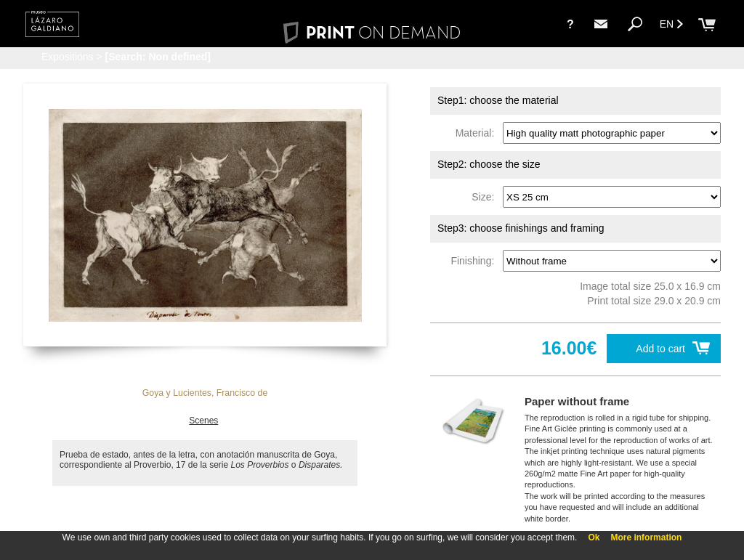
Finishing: (475, 261)
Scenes (203, 421)
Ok (594, 537)
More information (646, 537)
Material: (478, 133)
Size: (486, 197)
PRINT (372, 32)
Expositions (68, 57)
